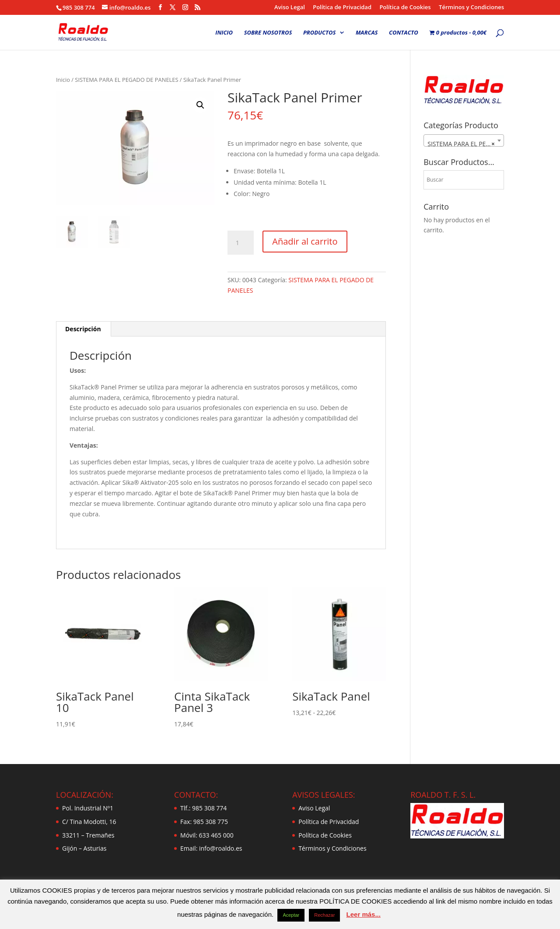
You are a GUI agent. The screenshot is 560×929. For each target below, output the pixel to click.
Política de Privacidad (342, 8)
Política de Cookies (405, 8)
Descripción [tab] (83, 329)
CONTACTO (404, 33)
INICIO (224, 33)
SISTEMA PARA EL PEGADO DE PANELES (126, 80)
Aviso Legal (290, 8)
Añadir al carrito (305, 241)
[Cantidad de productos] (241, 243)
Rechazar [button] (324, 915)
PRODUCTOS (319, 33)
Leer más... (364, 914)
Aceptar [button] (291, 915)
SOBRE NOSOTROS (268, 33)
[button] (200, 105)
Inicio (63, 80)
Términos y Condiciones (471, 8)
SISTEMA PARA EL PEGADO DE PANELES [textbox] (465, 144)
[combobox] (464, 140)
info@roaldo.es (220, 848)
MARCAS (367, 33)
